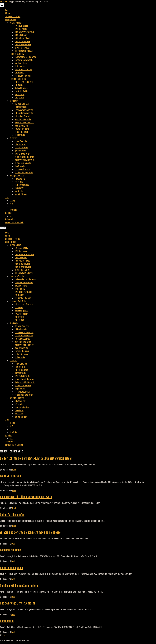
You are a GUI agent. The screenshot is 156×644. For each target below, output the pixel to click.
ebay (11, 203)
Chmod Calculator (21, 141)
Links (7, 197)
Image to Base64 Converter (24, 157)
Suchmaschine (10, 219)
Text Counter (19, 191)
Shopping (8, 213)
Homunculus (7, 621)
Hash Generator (20, 66)
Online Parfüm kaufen (12, 514)
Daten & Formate (16, 23)
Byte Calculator (20, 179)
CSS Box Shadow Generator (24, 113)
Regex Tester (19, 188)
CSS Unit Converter (21, 147)
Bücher (7, 13)
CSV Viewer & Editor (21, 26)
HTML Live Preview (21, 29)
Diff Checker (19, 182)
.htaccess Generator (22, 104)
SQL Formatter (19, 94)
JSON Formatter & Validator (24, 32)
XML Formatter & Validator (24, 51)
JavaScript (13, 210)
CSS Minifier (19, 85)
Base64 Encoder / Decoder (24, 60)
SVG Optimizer (19, 97)
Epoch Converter (20, 150)
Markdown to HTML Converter (25, 160)
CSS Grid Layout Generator (24, 82)
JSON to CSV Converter (22, 41)
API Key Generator (21, 107)
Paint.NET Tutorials (10, 476)
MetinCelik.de (5, 1)
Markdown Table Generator (24, 122)
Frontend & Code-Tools (18, 79)
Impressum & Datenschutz (14, 222)
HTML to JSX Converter (22, 154)
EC (11, 207)
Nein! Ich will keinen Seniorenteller (20, 585)
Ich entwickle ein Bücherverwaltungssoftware (26, 497)
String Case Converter (22, 169)
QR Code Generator (21, 132)
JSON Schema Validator (23, 38)
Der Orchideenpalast (12, 568)
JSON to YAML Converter (23, 44)
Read (14, 470)
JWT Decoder (19, 72)
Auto (11, 216)
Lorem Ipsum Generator (23, 119)
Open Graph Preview (22, 185)
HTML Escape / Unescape (23, 69)
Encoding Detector (21, 63)
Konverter (13, 138)
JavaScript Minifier (21, 91)
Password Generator (22, 129)
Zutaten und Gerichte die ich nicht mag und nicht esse (30, 532)
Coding (12, 200)
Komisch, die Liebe (10, 550)
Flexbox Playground (22, 88)
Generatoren (14, 101)
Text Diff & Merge (21, 194)
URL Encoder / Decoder (23, 76)
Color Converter (20, 144)
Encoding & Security (17, 54)
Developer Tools (10, 19)
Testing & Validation (17, 175)
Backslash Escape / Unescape (25, 57)
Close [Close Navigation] (3, 228)
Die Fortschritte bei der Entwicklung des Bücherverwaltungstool (36, 458)
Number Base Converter (23, 163)
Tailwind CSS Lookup (22, 48)
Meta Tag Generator (22, 126)
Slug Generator (20, 166)
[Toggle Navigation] (2, 5)
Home (7, 10)
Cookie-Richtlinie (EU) (13, 16)
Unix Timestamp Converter (24, 172)
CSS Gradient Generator (23, 116)
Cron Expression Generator (24, 110)
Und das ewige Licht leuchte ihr (18, 603)
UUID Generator (20, 135)
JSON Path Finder (21, 35)
